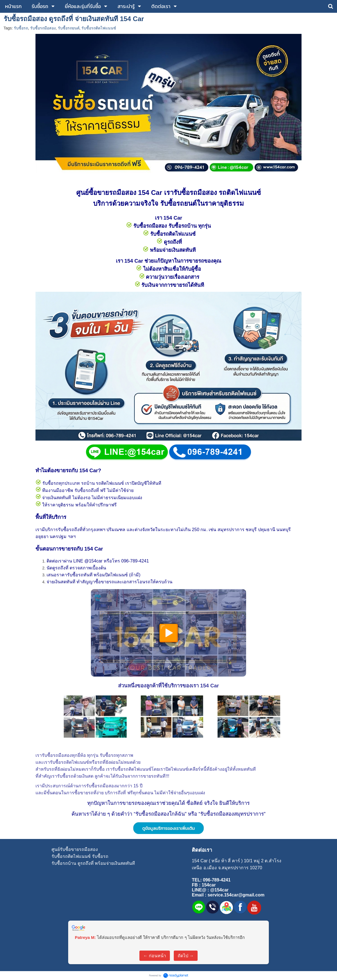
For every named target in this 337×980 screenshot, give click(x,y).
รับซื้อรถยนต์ (69, 28)
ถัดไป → (186, 956)
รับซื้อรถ (21, 28)
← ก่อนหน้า (155, 956)
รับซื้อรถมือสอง (43, 28)
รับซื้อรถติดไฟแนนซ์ (99, 28)
